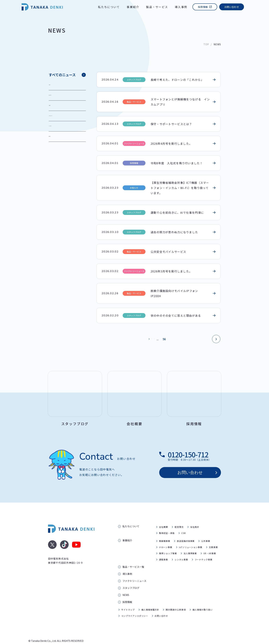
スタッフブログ (60, 126)
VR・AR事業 (210, 545)
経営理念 (179, 519)
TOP (206, 44)
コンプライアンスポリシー (135, 608)
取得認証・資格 (167, 525)
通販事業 (163, 551)
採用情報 (203, 7)
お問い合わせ (232, 7)
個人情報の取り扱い (203, 601)
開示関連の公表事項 (176, 601)
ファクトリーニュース (64, 116)
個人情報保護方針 (150, 601)
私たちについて (109, 7)
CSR (184, 525)
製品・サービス (157, 7)
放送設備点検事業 (186, 533)
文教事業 (213, 539)
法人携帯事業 (190, 545)
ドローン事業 (166, 539)
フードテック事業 (204, 551)
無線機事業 (165, 533)
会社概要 (163, 519)
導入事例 (181, 7)
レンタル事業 (181, 551)
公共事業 (206, 533)
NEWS (126, 587)
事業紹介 (133, 7)
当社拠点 (195, 519)
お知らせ (56, 85)
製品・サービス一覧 (133, 559)
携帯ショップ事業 (168, 545)
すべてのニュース (62, 75)
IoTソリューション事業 (191, 539)
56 (175, 339)
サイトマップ (128, 601)
